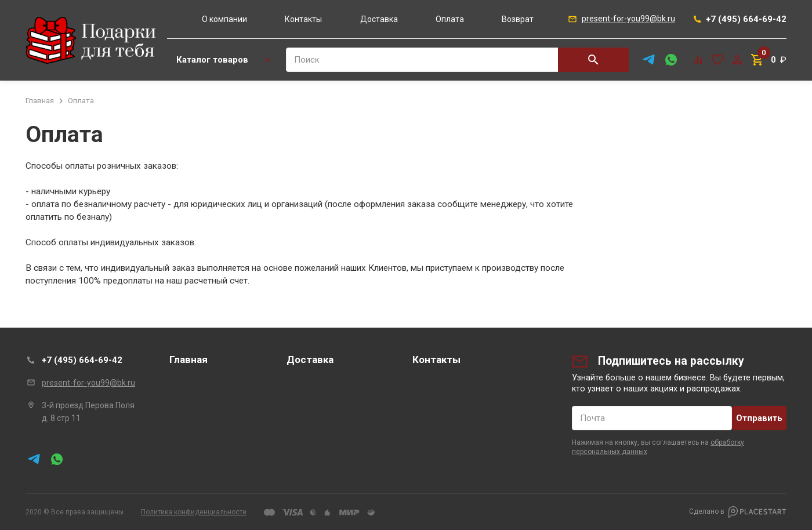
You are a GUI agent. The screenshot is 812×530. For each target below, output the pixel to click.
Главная (188, 360)
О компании (224, 19)
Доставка (379, 19)
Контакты (303, 19)
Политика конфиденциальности (194, 512)
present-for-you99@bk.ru (88, 383)
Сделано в (738, 512)
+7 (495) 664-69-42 (82, 360)
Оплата (450, 19)
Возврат (518, 19)
